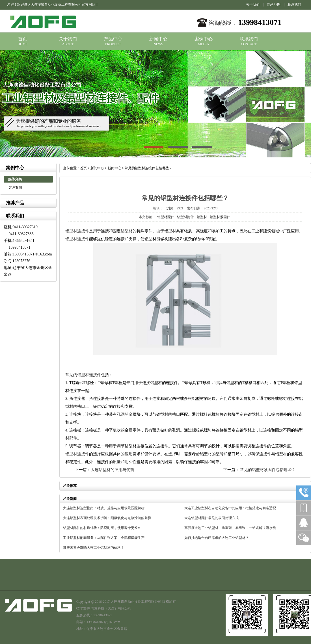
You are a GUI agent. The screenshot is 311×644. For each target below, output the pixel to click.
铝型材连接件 (77, 231)
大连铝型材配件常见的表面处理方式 (211, 518)
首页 (23, 39)
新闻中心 (158, 39)
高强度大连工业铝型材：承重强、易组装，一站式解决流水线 (230, 528)
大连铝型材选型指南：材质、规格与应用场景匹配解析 (104, 508)
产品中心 (113, 39)
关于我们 (253, 5)
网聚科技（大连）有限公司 (111, 608)
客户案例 (15, 188)
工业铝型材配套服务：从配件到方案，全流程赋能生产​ (104, 538)
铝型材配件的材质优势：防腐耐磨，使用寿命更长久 (102, 528)
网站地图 (274, 5)
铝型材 (202, 217)
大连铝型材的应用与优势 (113, 470)
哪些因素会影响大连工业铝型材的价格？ (94, 548)
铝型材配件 (166, 217)
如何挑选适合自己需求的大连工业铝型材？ (217, 538)
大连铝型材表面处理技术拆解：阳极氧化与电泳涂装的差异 (107, 518)
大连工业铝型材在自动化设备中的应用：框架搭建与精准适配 (230, 508)
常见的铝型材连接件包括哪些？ (148, 168)
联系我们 (294, 5)
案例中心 (204, 39)
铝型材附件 (185, 217)
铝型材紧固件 (220, 217)
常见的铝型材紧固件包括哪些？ (267, 470)
